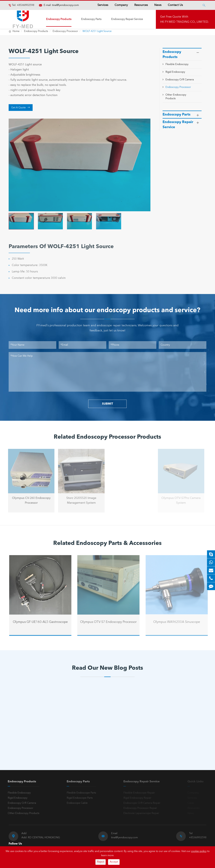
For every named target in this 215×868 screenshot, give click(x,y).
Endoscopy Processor (65, 31)
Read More (22, 747)
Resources (141, 5)
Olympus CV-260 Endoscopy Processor (29, 500)
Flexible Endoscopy (177, 64)
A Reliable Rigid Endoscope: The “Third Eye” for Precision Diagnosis (35, 736)
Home (16, 31)
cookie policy (199, 851)
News (158, 5)
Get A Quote (21, 108)
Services (103, 5)
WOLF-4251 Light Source (97, 31)
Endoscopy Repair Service (127, 19)
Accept (114, 862)
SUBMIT (107, 404)
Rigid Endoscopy (175, 72)
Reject (101, 862)
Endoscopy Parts (91, 19)
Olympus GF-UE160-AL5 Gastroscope (43, 622)
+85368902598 (25, 5)
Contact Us (175, 5)
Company (121, 5)
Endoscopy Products (59, 19)
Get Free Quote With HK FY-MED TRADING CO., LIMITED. (184, 19)
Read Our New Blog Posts (107, 668)
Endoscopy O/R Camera (180, 80)
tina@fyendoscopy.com (65, 5)
